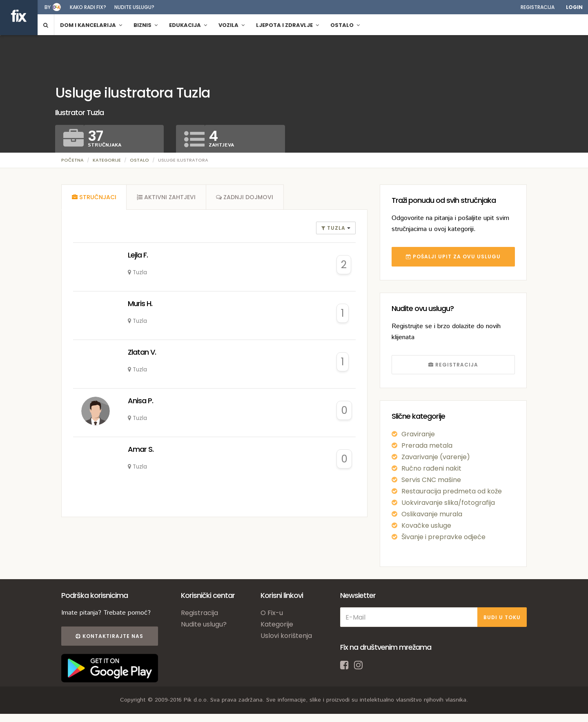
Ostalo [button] (345, 25)
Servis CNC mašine (431, 480)
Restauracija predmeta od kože (452, 491)
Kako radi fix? (88, 7)
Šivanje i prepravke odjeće (443, 537)
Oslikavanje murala (432, 514)
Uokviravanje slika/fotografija (448, 503)
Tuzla (334, 228)
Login (574, 7)
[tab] (94, 197)
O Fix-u (272, 613)
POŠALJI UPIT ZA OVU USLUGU (453, 257)
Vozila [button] (232, 25)
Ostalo (139, 160)
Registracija (538, 7)
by (48, 7)
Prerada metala (427, 445)
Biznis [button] (146, 25)
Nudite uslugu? (134, 7)
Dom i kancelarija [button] (91, 25)
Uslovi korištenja (286, 636)
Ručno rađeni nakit (431, 468)
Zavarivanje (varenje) (436, 457)
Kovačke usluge (426, 525)
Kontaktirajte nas (109, 636)
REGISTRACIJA (453, 365)
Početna (72, 160)
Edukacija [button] (188, 25)
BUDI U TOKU (502, 617)
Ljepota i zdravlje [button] (287, 25)
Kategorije (107, 160)
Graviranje (418, 434)
